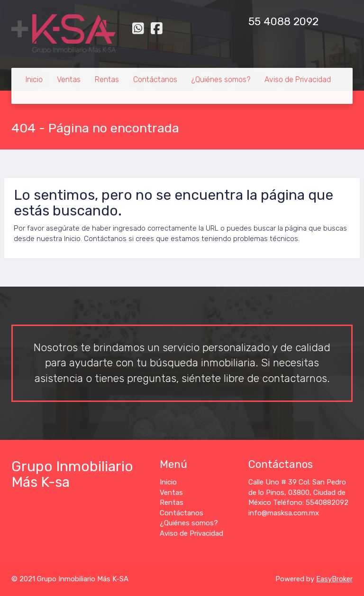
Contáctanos (155, 79)
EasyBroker (334, 579)
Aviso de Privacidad (298, 79)
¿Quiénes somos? (221, 79)
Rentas (107, 79)
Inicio (34, 79)
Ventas (69, 79)
